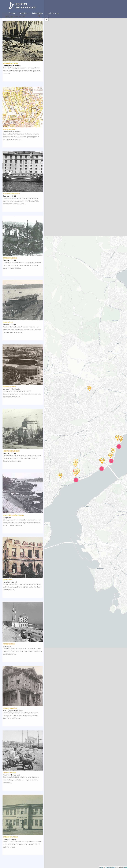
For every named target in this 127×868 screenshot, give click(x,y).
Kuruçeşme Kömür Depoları (13, 525)
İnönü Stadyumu (9, 396)
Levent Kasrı (8, 589)
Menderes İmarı (9, 653)
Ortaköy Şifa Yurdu (10, 846)
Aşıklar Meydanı (9, 139)
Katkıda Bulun (37, 13)
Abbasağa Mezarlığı (10, 63)
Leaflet (101, 867)
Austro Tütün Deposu (11, 203)
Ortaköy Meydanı (9, 782)
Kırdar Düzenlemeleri (11, 460)
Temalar (12, 13)
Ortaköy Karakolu (10, 718)
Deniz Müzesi (8, 332)
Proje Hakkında (53, 13)
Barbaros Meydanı (10, 267)
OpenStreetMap (110, 867)
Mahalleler (24, 13)
